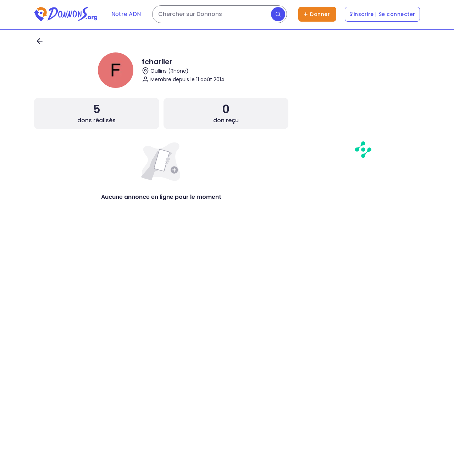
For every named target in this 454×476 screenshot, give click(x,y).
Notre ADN (126, 14)
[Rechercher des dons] (220, 14)
